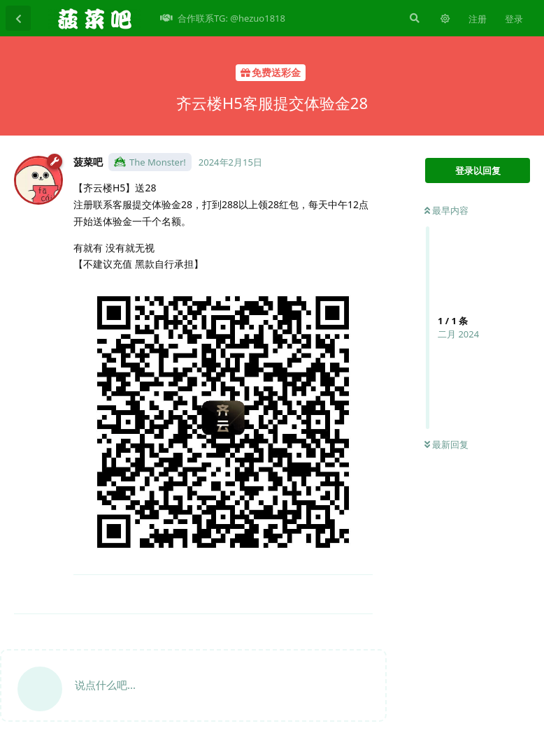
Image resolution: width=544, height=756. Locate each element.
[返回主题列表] (18, 18)
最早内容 (446, 210)
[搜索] (413, 18)
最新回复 (446, 444)
